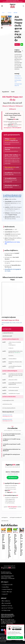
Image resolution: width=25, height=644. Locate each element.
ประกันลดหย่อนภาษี (18, 81)
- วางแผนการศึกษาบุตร (6, 592)
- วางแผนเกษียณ (5, 587)
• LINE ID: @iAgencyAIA (10, 501)
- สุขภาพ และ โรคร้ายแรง (7, 608)
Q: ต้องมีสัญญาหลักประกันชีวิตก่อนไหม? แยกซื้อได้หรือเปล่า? (13, 450)
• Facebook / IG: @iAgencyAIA (11, 498)
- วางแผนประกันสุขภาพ (7, 589)
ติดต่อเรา (17, 44)
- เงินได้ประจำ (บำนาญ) (6, 606)
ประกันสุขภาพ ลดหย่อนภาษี (16, 517)
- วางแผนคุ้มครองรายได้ (7, 585)
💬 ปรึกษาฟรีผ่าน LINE (16, 638)
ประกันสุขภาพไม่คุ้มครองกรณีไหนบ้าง (11, 151)
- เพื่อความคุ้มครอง (5, 601)
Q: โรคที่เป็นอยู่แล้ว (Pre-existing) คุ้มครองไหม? (13, 455)
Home (3, 13)
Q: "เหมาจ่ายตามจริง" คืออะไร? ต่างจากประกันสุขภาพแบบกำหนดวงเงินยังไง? (13, 435)
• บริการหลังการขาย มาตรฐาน (10, 490)
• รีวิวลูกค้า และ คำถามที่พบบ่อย (11, 485)
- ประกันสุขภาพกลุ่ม (6, 610)
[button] (23, 6)
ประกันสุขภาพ (18, 76)
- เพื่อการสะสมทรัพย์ (6, 603)
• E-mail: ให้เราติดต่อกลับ (10, 503)
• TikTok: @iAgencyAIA (10, 499)
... (6, 13)
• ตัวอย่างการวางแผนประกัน (10, 487)
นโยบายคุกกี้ (3, 642)
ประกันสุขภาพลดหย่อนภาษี (12, 13)
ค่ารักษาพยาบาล (18, 78)
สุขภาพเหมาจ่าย (5, 521)
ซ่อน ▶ (6, 632)
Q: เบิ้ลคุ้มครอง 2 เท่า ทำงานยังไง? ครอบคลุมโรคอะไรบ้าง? (13, 440)
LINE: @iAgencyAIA (13, 477)
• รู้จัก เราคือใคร (10, 492)
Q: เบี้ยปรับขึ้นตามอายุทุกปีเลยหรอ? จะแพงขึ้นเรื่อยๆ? (13, 445)
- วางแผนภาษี (4, 594)
